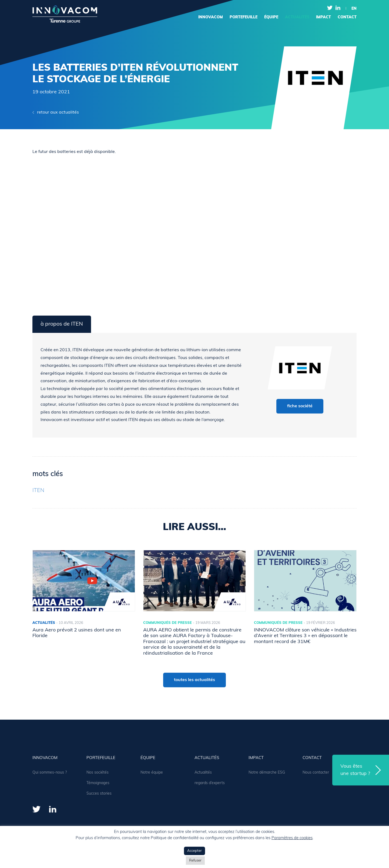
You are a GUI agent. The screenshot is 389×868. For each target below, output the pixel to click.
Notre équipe (152, 773)
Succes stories (99, 794)
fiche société (300, 406)
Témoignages (98, 783)
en (354, 9)
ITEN (38, 491)
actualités (297, 17)
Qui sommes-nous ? (50, 773)
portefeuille (244, 17)
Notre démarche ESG (267, 773)
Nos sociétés (98, 773)
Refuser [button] (195, 861)
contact (347, 17)
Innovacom (211, 17)
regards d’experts (210, 783)
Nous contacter (316, 773)
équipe (271, 17)
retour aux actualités (58, 112)
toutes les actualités (194, 680)
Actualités (203, 773)
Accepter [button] (194, 851)
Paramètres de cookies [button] (292, 838)
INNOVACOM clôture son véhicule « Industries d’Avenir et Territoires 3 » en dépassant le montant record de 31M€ (305, 636)
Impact (323, 17)
